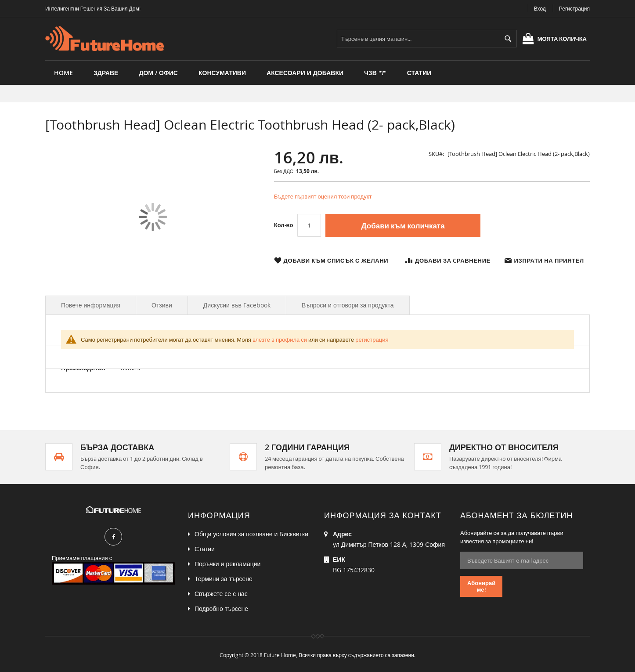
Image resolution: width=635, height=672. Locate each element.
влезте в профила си (280, 340)
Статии (205, 549)
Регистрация (574, 8)
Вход (540, 8)
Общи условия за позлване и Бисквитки (251, 534)
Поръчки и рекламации (227, 564)
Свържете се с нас (221, 594)
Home (63, 73)
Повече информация (91, 305)
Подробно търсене (221, 609)
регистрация (372, 340)
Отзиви (162, 305)
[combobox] (427, 39)
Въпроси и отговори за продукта (348, 305)
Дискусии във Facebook (237, 305)
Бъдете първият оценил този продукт (323, 196)
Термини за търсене (224, 579)
